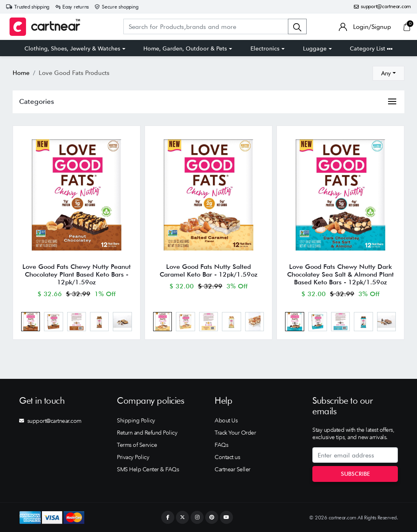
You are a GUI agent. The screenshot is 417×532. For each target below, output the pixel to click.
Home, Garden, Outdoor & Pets (185, 48)
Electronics (265, 48)
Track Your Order (235, 433)
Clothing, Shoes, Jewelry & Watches (72, 48)
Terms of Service (137, 445)
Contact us (227, 457)
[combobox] (388, 73)
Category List (371, 48)
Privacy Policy (133, 457)
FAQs (221, 445)
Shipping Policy (136, 420)
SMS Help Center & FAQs (148, 469)
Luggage (315, 48)
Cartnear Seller (233, 469)
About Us (226, 420)
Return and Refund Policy (147, 433)
